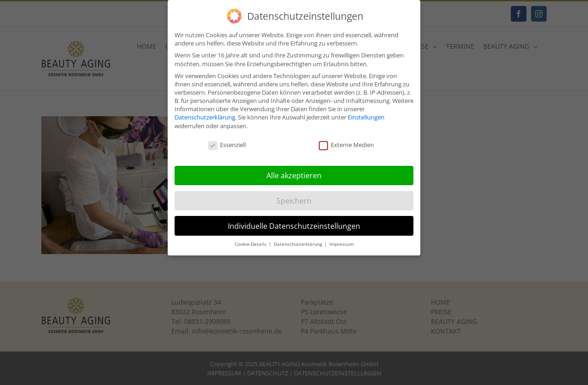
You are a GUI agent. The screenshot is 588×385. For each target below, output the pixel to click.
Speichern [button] (294, 198)
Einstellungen (366, 115)
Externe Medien (346, 142)
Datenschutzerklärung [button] (299, 241)
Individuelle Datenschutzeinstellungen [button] (294, 223)
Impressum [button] (342, 241)
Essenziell (227, 142)
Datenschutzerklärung (205, 115)
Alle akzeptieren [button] (294, 173)
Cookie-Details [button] (251, 241)
